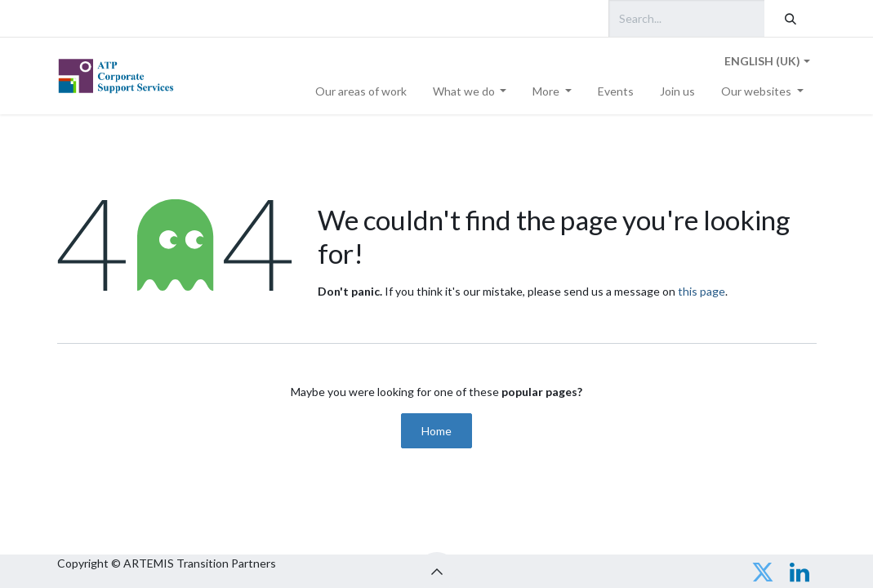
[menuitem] (361, 91)
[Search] (791, 18)
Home (436, 431)
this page (702, 291)
